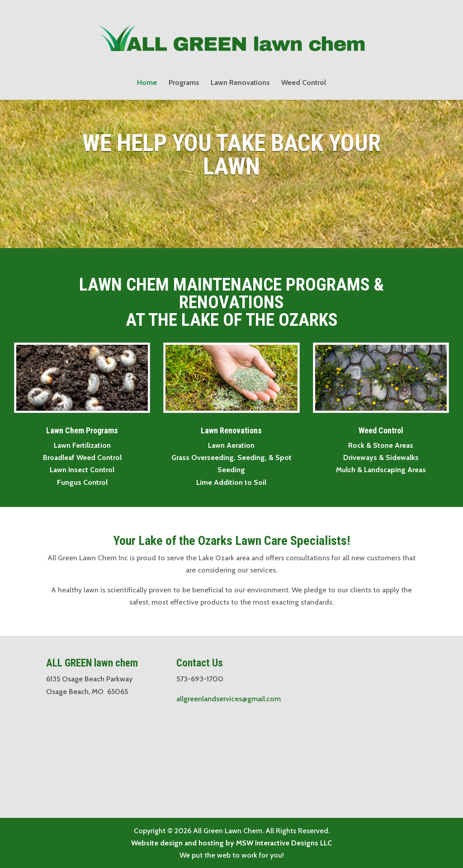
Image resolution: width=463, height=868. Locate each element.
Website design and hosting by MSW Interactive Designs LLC (231, 843)
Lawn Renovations (240, 83)
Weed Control (304, 83)
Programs (184, 83)
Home (147, 83)
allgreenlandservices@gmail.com (229, 699)
